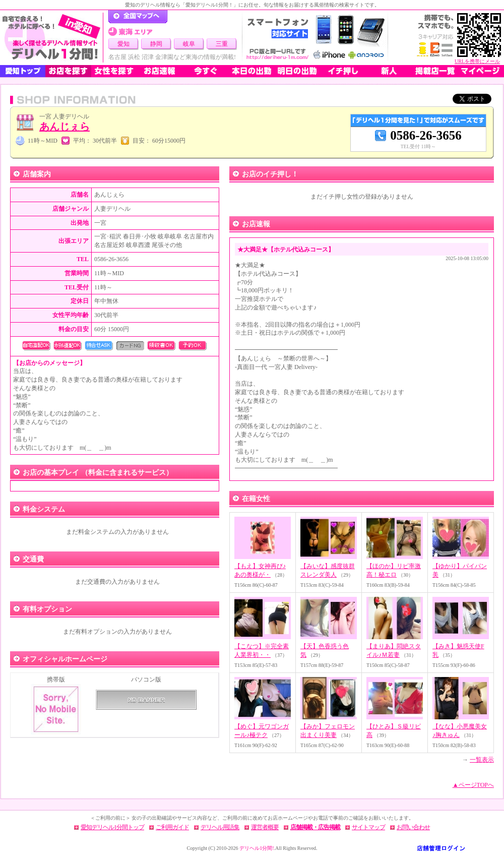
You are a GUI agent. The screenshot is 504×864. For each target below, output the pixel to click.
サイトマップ (368, 827)
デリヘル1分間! (257, 848)
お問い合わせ (413, 827)
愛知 (123, 44)
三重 (222, 44)
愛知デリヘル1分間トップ (112, 827)
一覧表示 (482, 760)
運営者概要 (265, 827)
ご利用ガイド (172, 827)
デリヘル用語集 (220, 827)
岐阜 (189, 44)
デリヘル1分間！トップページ (138, 17)
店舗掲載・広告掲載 (315, 827)
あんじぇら (65, 127)
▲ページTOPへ (473, 785)
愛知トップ (23, 71)
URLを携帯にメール (477, 61)
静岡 (156, 44)
